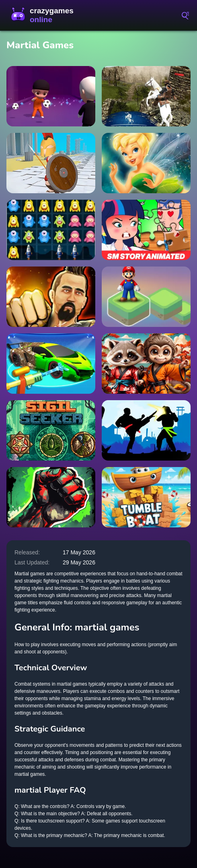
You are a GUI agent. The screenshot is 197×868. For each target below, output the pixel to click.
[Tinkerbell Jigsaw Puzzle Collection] (146, 163)
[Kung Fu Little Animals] (146, 364)
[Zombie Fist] (51, 497)
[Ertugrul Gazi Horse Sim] (146, 96)
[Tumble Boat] (146, 497)
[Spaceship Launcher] (51, 230)
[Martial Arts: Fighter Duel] (51, 297)
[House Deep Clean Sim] (51, 364)
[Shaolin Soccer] (51, 96)
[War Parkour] (51, 163)
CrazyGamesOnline (44, 15)
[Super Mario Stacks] (146, 297)
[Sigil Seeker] (51, 430)
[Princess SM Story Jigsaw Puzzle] (146, 230)
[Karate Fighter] (146, 430)
